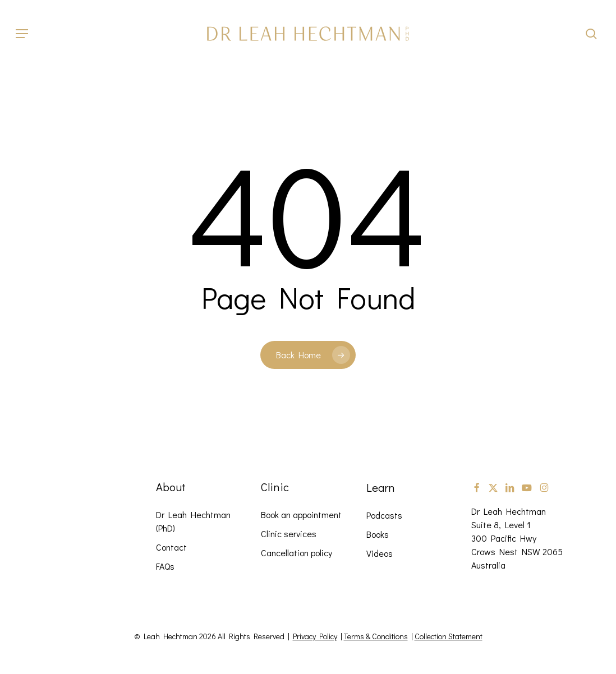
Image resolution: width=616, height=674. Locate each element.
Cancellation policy (296, 553)
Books (378, 534)
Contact (171, 547)
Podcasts (384, 515)
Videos (380, 553)
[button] (22, 34)
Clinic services (289, 534)
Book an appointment (301, 514)
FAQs (165, 566)
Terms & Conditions (376, 636)
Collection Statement (449, 636)
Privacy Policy (315, 636)
